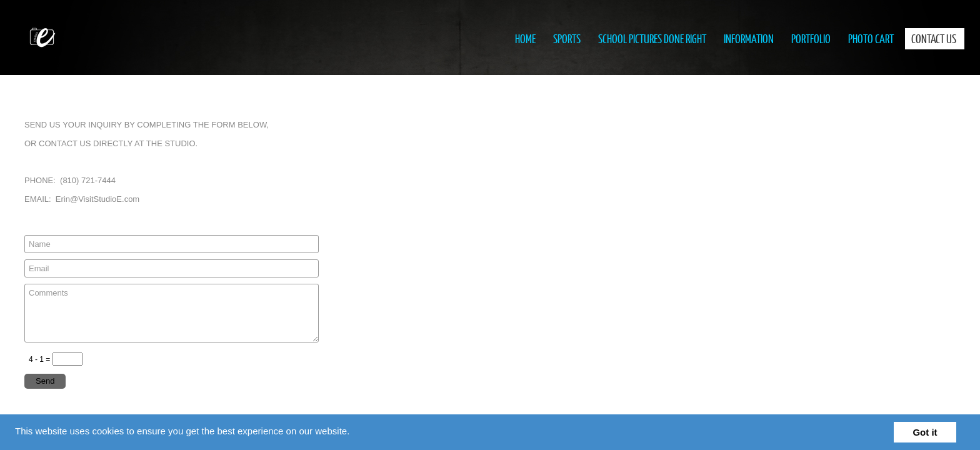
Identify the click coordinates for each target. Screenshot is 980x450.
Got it (925, 432)
